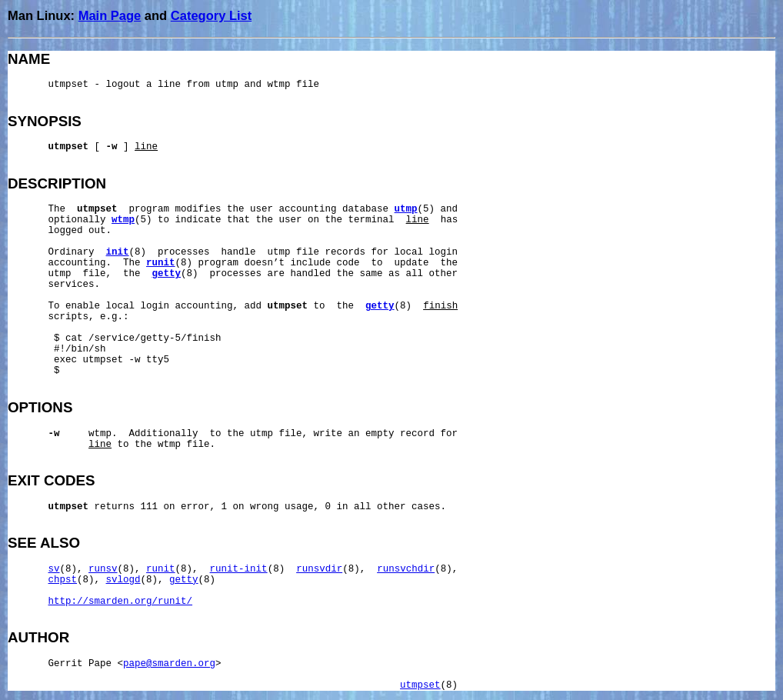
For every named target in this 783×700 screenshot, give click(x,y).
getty (167, 274)
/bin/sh (86, 349)
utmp (406, 209)
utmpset (420, 685)
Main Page (110, 15)
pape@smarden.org (169, 664)
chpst (63, 580)
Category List (211, 15)
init (118, 252)
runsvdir (319, 569)
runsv (103, 569)
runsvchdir (406, 569)
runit (161, 263)
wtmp (123, 220)
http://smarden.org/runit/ (121, 602)
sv (54, 569)
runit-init (239, 569)
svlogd (123, 580)
